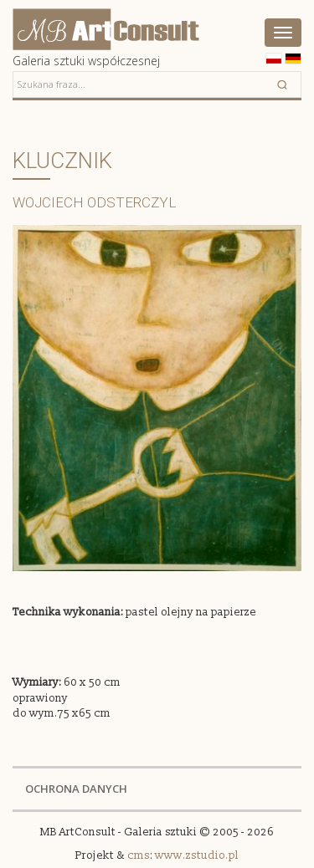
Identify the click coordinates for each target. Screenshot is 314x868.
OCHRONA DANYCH (76, 789)
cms (139, 855)
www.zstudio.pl (197, 855)
